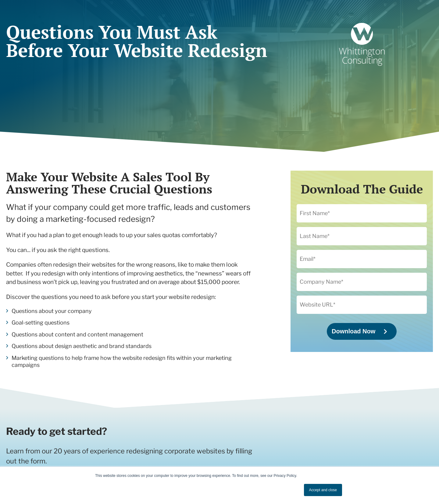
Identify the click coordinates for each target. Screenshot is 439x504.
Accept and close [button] (323, 490)
